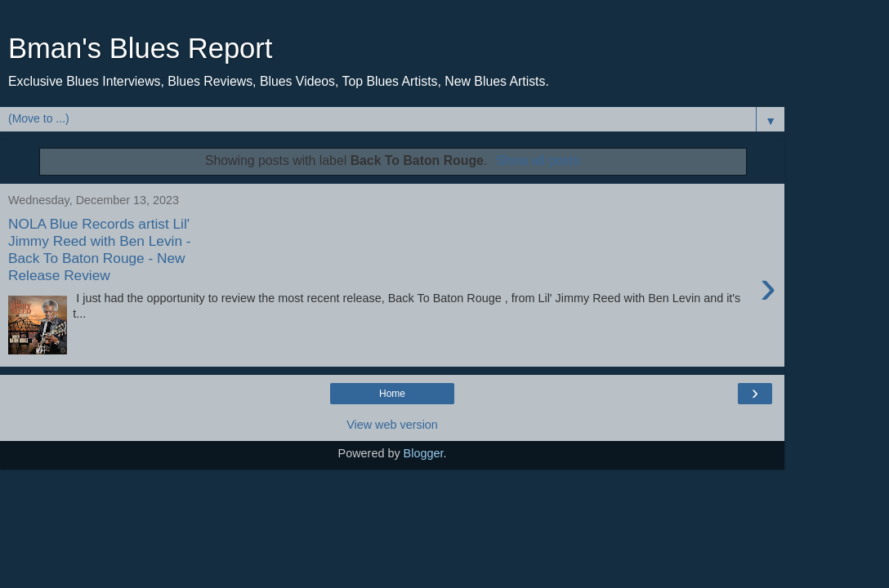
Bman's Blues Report (140, 48)
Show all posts (538, 160)
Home (392, 394)
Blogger (424, 453)
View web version (392, 425)
